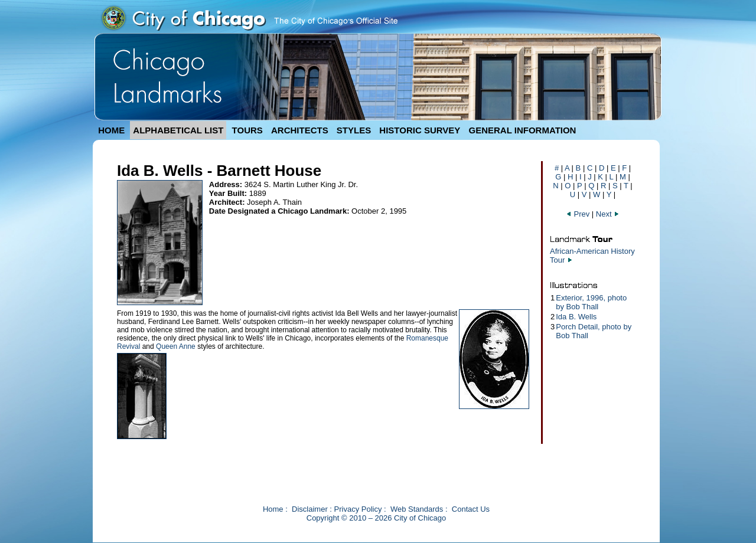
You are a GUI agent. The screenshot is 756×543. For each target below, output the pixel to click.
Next (608, 214)
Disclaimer (310, 509)
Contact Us (471, 509)
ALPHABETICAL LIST (178, 130)
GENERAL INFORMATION (523, 130)
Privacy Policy (358, 509)
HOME (111, 130)
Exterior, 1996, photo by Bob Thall (591, 302)
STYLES (354, 130)
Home (273, 509)
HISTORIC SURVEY (420, 130)
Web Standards (417, 509)
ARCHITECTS (300, 130)
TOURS (247, 130)
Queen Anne (176, 346)
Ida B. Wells (576, 317)
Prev (579, 214)
